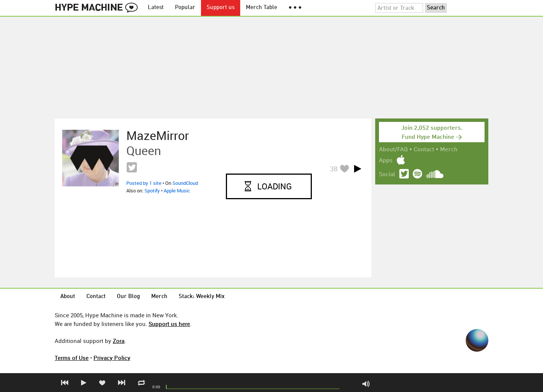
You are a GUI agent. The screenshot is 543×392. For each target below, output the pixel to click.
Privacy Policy (112, 358)
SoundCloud (185, 183)
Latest (156, 8)
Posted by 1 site (144, 183)
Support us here (169, 324)
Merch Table (262, 8)
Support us (221, 8)
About (68, 297)
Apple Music (177, 191)
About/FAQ (393, 150)
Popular (185, 8)
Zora (119, 341)
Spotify (152, 191)
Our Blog (128, 297)
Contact (424, 150)
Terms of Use (72, 358)
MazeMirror (158, 135)
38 (334, 169)
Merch (449, 150)
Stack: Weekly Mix (202, 297)
